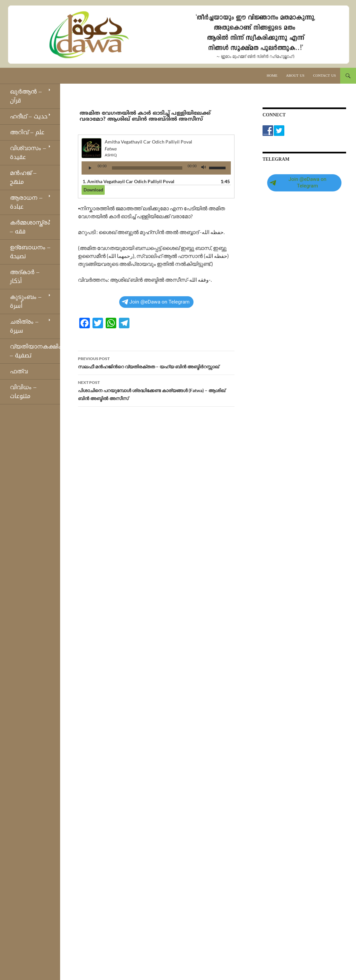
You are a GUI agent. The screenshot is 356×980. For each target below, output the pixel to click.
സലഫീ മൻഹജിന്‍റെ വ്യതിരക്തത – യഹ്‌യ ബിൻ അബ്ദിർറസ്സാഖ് (156, 362)
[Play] (90, 168)
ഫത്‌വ (19, 371)
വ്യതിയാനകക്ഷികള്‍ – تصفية (35, 351)
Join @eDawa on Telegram (156, 302)
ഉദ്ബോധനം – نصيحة (30, 252)
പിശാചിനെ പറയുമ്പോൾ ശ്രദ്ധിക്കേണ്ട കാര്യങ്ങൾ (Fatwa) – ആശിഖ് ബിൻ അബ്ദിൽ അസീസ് (156, 390)
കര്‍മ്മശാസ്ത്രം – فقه (30, 227)
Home (272, 76)
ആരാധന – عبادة (26, 202)
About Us (295, 76)
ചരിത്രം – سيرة (24, 326)
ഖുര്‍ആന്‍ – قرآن (26, 96)
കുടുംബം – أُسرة (26, 301)
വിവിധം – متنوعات (23, 392)
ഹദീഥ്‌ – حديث (29, 116)
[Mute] (204, 168)
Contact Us (324, 76)
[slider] (147, 168)
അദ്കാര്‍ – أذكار (25, 277)
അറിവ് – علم (27, 132)
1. (128, 181)
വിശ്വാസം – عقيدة (28, 153)
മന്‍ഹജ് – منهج (23, 177)
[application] (156, 168)
